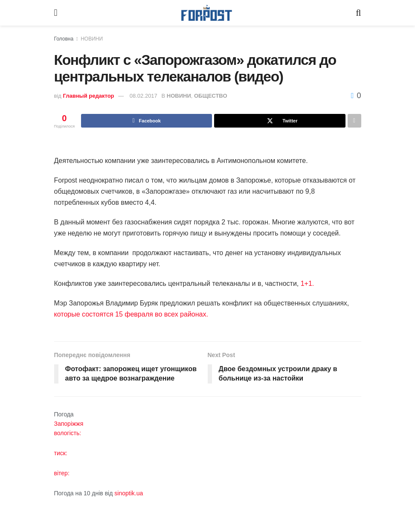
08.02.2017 (144, 96)
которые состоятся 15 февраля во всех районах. (131, 314)
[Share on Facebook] (147, 121)
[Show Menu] (56, 13)
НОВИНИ (92, 39)
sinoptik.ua (129, 493)
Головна (64, 39)
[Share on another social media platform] (354, 121)
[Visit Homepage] (207, 13)
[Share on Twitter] (280, 121)
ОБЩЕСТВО (211, 96)
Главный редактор (89, 96)
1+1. (308, 283)
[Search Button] (358, 13)
